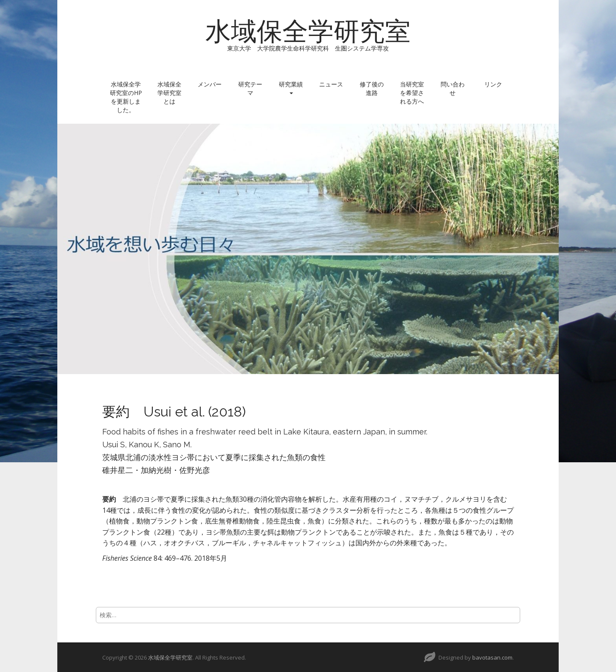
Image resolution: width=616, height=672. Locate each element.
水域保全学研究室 (308, 31)
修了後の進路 (372, 88)
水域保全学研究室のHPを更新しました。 (126, 97)
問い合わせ (453, 88)
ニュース (331, 84)
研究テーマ (250, 88)
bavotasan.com (492, 657)
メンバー (210, 84)
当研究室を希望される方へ (412, 93)
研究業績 (291, 87)
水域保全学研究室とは (169, 93)
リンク (493, 84)
